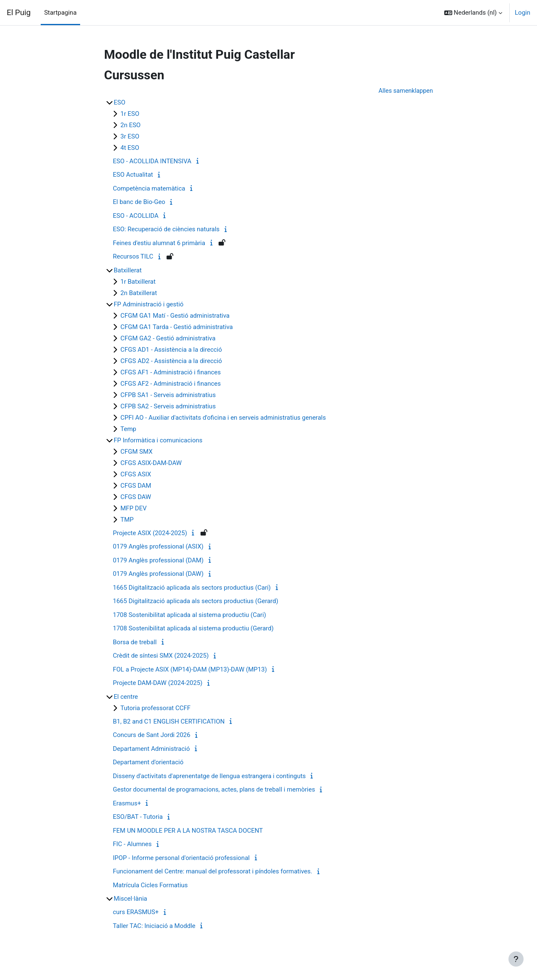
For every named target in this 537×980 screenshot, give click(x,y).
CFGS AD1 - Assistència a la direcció (171, 350)
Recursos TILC (133, 257)
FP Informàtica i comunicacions (158, 441)
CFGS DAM (136, 486)
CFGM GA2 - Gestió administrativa (168, 339)
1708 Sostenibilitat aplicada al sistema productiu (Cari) (189, 615)
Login (523, 13)
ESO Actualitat (133, 175)
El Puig (19, 13)
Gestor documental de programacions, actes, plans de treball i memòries (214, 790)
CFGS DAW (136, 497)
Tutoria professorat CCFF (155, 708)
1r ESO (130, 114)
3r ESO (130, 137)
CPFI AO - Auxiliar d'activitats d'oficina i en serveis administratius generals (223, 418)
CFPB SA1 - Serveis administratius (168, 395)
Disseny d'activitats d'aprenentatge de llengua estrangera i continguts (209, 776)
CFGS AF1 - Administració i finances (171, 373)
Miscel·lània (130, 899)
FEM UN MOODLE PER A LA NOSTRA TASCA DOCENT (188, 831)
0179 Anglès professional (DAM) (158, 561)
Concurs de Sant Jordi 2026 (152, 735)
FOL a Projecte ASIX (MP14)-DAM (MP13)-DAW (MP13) (190, 670)
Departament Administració (151, 749)
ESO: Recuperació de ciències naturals (166, 230)
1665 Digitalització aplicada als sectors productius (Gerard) (196, 601)
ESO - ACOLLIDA (136, 216)
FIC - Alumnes (132, 844)
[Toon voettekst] (516, 959)
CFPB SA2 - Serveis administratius (168, 407)
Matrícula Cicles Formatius (150, 886)
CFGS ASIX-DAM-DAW (151, 463)
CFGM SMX (137, 452)
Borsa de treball (135, 643)
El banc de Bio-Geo (139, 202)
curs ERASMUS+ (136, 912)
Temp (128, 429)
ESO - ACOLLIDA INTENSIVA (152, 162)
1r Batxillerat (138, 282)
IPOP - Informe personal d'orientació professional (181, 858)
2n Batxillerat (139, 293)
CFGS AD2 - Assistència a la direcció (171, 361)
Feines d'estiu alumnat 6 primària (159, 243)
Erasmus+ (127, 804)
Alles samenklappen (405, 91)
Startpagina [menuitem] (60, 13)
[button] (473, 13)
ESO (120, 103)
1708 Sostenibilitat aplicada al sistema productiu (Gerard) (193, 629)
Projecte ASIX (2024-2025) (150, 533)
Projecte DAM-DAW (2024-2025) (158, 683)
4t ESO (130, 148)
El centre (126, 697)
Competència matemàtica (149, 189)
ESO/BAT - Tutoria (138, 817)
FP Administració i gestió (149, 305)
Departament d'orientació (148, 763)
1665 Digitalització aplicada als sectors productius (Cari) (192, 588)
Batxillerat (128, 271)
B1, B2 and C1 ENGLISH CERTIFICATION (169, 722)
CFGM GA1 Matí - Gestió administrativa (175, 316)
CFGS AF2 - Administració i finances (171, 384)
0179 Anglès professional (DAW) (158, 574)
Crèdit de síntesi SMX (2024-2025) (161, 656)
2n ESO (130, 125)
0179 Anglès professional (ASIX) (158, 547)
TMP (127, 520)
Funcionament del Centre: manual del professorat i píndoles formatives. (212, 872)
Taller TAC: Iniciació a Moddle (154, 926)
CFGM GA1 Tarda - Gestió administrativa (177, 327)
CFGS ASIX (136, 475)
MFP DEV (134, 509)
